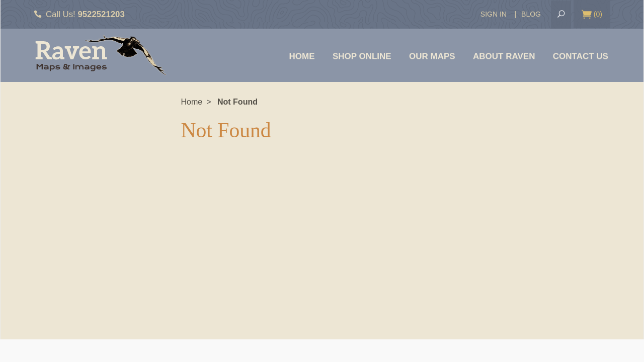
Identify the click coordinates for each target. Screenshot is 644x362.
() (592, 15)
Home (302, 56)
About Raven (504, 56)
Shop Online (362, 56)
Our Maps (432, 56)
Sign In (494, 14)
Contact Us (581, 56)
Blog (531, 14)
